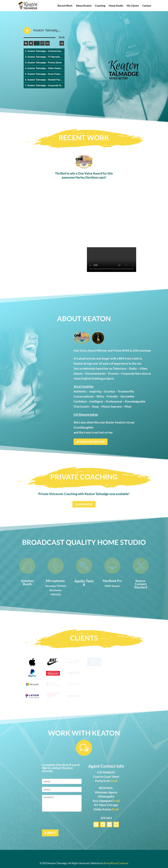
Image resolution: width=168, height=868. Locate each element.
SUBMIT (50, 833)
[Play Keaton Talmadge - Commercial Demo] (27, 31)
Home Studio (116, 6)
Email (114, 781)
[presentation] (63, 825)
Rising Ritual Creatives (116, 863)
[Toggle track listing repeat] (47, 43)
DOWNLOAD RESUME (91, 442)
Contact (147, 6)
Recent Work (65, 6)
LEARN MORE (84, 504)
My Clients (133, 6)
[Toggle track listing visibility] (62, 43)
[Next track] (31, 43)
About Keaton (84, 6)
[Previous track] (26, 43)
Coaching (100, 6)
